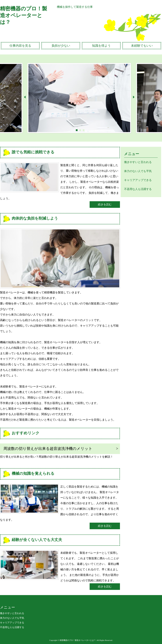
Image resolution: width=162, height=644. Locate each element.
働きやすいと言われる (138, 162)
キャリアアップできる (138, 180)
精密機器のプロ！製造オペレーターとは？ (24, 15)
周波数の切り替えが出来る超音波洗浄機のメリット (48, 449)
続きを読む (105, 204)
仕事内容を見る (20, 46)
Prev (25, 97)
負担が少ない (61, 46)
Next (134, 97)
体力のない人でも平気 (138, 171)
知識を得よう (101, 46)
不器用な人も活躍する (138, 189)
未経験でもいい (142, 46)
